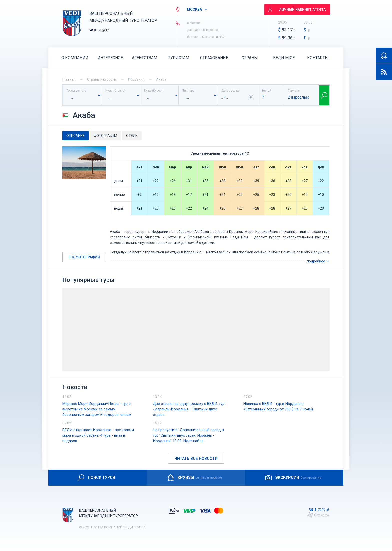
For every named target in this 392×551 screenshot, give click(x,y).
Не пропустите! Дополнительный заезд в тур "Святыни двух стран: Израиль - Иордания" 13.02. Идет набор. (188, 435)
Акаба (161, 79)
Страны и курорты (102, 79)
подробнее (318, 261)
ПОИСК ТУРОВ (96, 478)
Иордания (136, 79)
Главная (69, 79)
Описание (76, 136)
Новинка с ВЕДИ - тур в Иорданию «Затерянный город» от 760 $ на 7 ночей (278, 406)
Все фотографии (84, 257)
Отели (132, 136)
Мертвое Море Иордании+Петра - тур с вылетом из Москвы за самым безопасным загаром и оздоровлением (97, 409)
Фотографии (105, 136)
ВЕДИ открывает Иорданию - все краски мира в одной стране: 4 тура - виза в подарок (98, 435)
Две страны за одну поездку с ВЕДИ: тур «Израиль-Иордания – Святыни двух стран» (189, 409)
